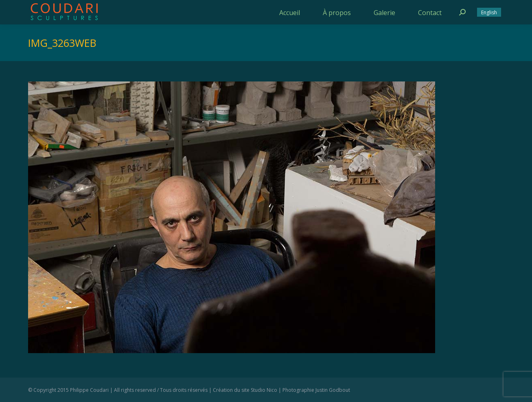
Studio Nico (264, 390)
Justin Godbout (333, 390)
